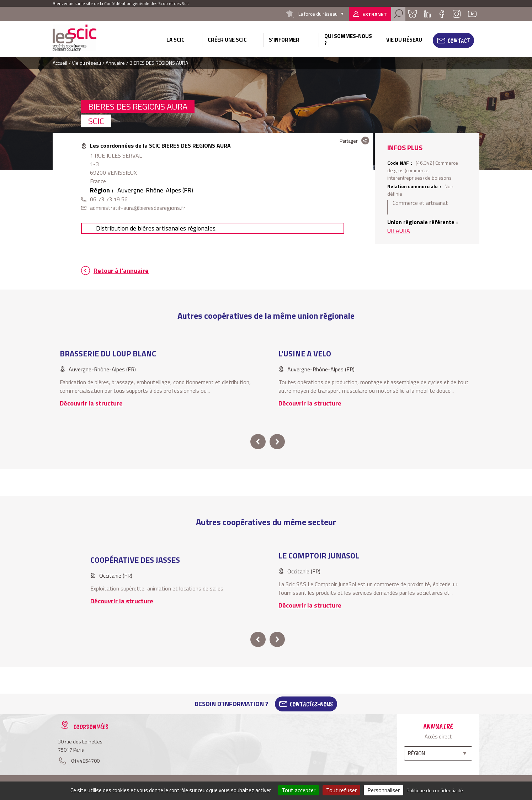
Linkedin (427, 14)
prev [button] (258, 442)
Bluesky (413, 14)
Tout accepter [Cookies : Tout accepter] (299, 790)
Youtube (472, 14)
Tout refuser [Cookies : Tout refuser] (341, 790)
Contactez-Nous (311, 704)
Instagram (457, 14)
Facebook (442, 14)
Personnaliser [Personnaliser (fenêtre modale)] (384, 790)
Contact (459, 41)
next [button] (277, 442)
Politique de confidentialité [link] (435, 790)
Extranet (375, 14)
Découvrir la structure (91, 403)
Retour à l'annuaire (121, 271)
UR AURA (399, 231)
